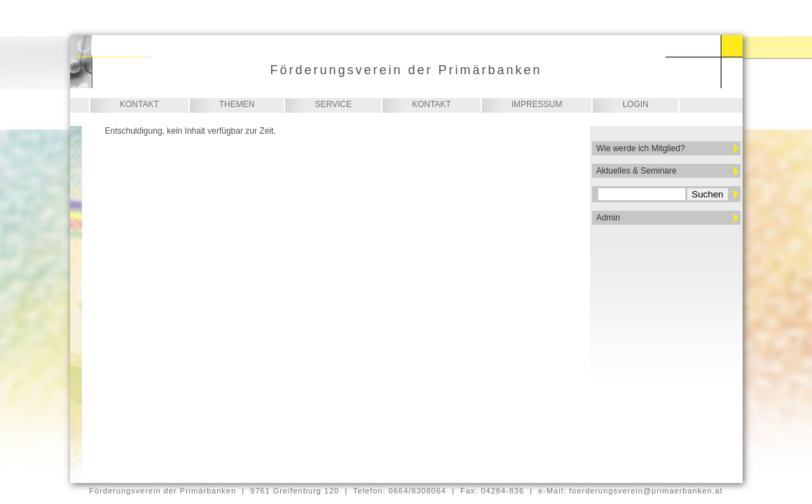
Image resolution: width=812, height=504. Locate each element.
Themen (237, 104)
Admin (608, 218)
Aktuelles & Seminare (636, 171)
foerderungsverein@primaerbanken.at (646, 491)
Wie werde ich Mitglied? (641, 148)
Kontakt (139, 104)
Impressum (537, 104)
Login (635, 104)
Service (333, 104)
